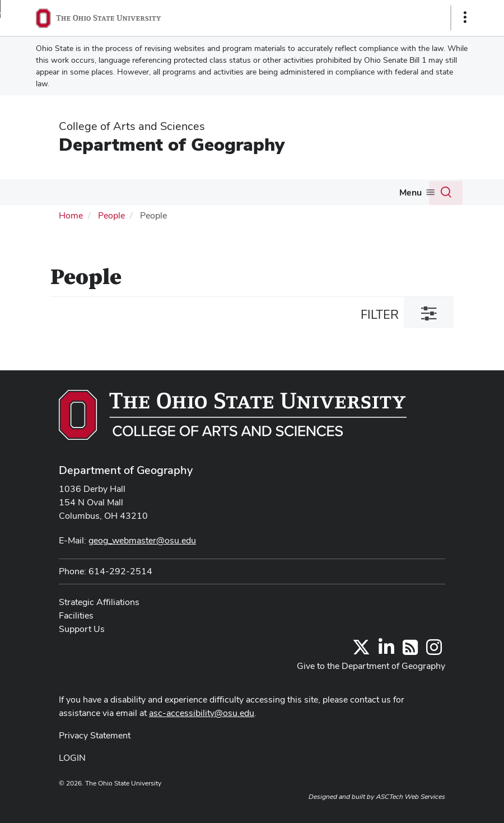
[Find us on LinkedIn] (386, 651)
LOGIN (72, 758)
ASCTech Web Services (410, 797)
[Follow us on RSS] (410, 651)
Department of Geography (172, 144)
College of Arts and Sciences (132, 126)
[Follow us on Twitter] (361, 651)
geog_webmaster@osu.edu (142, 540)
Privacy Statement (95, 735)
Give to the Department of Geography (371, 666)
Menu (410, 192)
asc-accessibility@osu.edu (202, 713)
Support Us (82, 629)
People (111, 215)
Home (71, 215)
